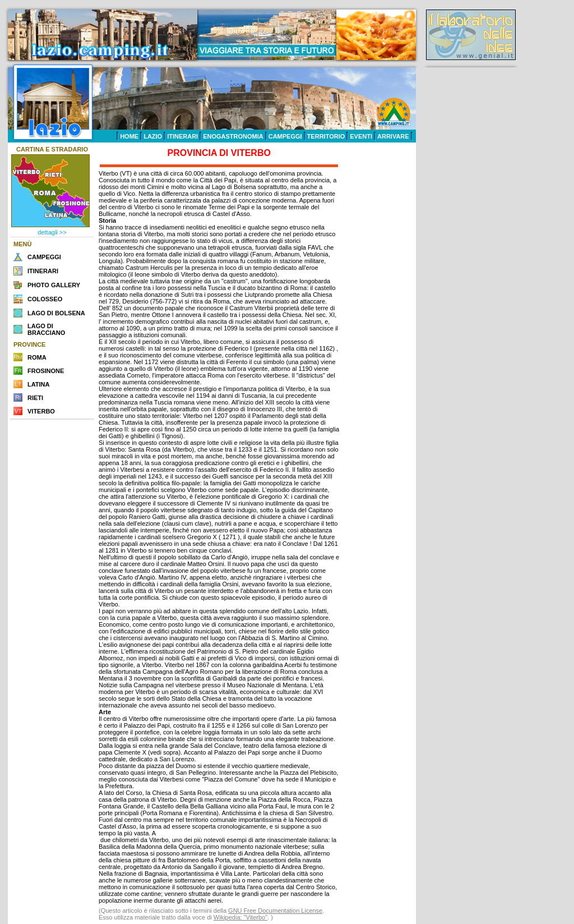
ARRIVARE (393, 136)
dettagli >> (52, 232)
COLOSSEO (45, 299)
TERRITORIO (326, 136)
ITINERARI (182, 136)
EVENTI (361, 136)
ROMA (37, 357)
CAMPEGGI (285, 136)
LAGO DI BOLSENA (56, 313)
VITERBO (41, 411)
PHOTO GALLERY (54, 285)
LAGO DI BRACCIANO (46, 329)
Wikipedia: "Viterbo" (240, 917)
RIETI (35, 398)
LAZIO (153, 136)
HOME (129, 136)
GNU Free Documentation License (275, 911)
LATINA (39, 384)
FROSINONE (46, 371)
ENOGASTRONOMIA (233, 136)
